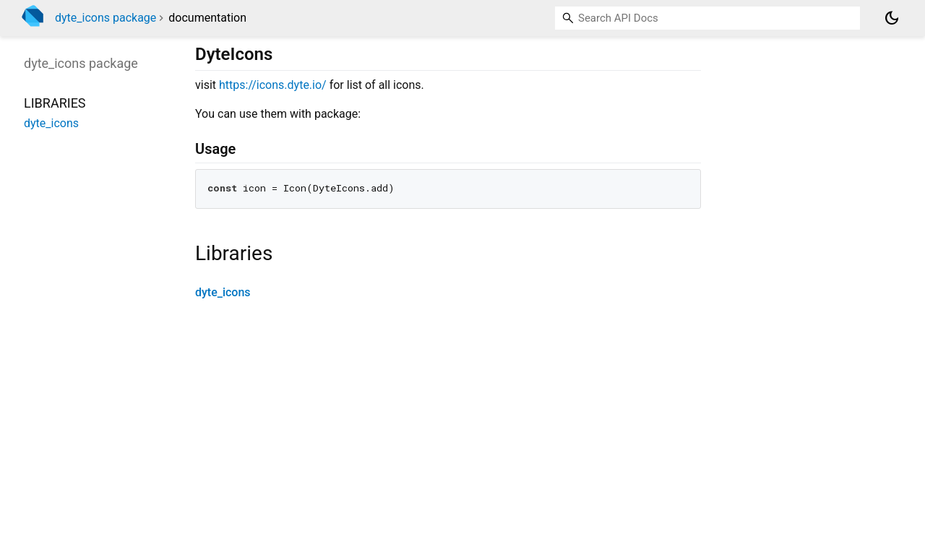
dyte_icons (223, 292)
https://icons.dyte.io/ (273, 85)
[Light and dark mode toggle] (892, 18)
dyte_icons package (106, 18)
